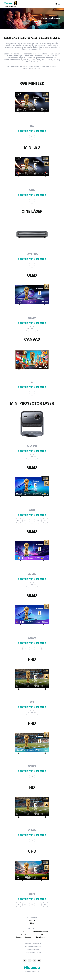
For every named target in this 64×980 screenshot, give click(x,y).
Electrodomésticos (23, 937)
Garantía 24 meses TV (33, 953)
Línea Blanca (41, 937)
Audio (23, 934)
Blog (32, 923)
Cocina (41, 934)
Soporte (32, 920)
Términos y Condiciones (33, 943)
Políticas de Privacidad (33, 947)
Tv (23, 932)
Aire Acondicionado (41, 932)
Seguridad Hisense (33, 950)
